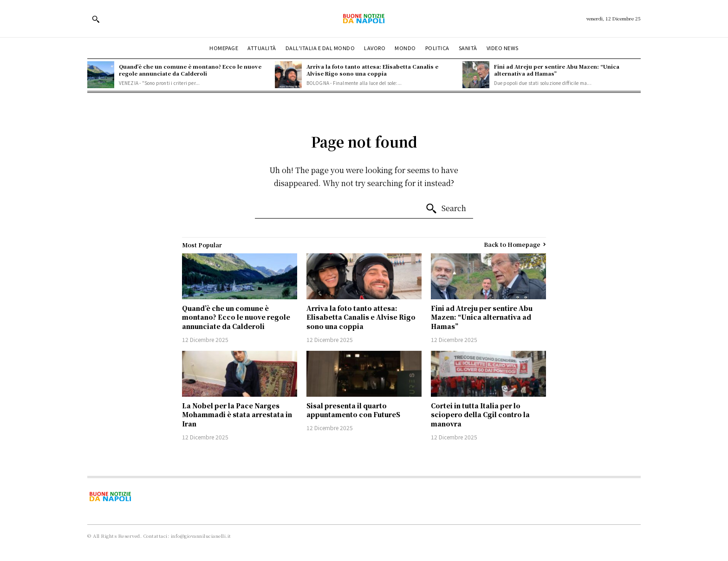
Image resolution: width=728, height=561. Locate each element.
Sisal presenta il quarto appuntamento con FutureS (353, 410)
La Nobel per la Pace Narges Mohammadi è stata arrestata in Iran (237, 415)
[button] (96, 19)
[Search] (446, 209)
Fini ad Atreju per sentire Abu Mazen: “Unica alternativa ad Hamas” (557, 70)
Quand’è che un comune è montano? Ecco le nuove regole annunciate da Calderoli (190, 70)
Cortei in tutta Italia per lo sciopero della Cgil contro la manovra (480, 415)
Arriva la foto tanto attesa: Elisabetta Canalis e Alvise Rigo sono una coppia (372, 70)
